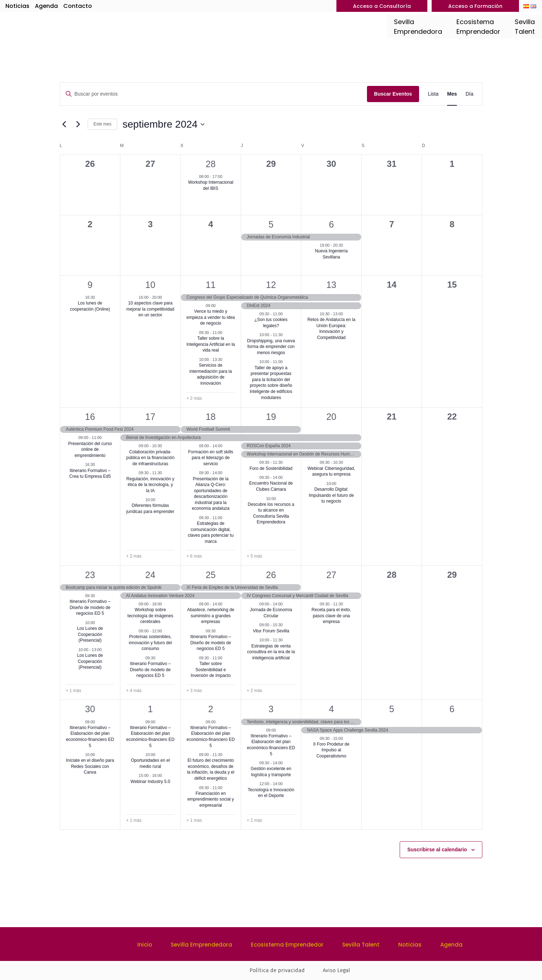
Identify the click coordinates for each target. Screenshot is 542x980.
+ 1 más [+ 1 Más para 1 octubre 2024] (134, 820)
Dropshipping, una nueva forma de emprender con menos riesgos (271, 347)
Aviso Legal (336, 970)
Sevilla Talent (361, 945)
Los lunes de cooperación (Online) (90, 306)
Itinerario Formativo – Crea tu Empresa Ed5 (90, 474)
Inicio (145, 945)
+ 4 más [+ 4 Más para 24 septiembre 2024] (134, 691)
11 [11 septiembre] (211, 285)
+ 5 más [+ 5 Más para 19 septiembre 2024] (255, 556)
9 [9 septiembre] (90, 285)
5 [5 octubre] (392, 709)
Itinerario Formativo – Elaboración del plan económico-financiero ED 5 (90, 737)
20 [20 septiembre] (331, 417)
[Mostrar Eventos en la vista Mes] (452, 94)
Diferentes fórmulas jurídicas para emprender (150, 509)
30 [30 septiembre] (90, 709)
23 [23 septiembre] (90, 575)
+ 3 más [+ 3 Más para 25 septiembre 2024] (194, 691)
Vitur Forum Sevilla (271, 631)
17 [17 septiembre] (150, 417)
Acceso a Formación (475, 6)
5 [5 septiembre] (271, 224)
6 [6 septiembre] (331, 224)
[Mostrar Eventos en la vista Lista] (433, 94)
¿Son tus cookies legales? (271, 323)
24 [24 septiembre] (150, 575)
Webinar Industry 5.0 (150, 782)
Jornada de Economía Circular (271, 613)
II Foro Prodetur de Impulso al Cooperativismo (331, 750)
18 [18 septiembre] (211, 417)
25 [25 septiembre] (211, 575)
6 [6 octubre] (452, 709)
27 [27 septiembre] (331, 575)
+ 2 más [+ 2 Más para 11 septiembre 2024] (194, 398)
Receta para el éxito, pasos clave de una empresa (331, 616)
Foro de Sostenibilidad (271, 468)
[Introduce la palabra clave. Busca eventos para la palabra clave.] (213, 94)
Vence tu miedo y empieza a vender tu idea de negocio (211, 317)
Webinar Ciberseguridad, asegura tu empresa (332, 471)
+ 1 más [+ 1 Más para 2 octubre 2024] (194, 820)
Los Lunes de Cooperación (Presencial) (90, 634)
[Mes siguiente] (78, 124)
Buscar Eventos (393, 94)
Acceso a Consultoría (382, 6)
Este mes (102, 124)
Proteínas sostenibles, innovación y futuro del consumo (150, 643)
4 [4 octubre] (331, 709)
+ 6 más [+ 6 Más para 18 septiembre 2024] (194, 556)
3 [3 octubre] (271, 709)
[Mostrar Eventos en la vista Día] (469, 94)
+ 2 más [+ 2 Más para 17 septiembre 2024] (134, 556)
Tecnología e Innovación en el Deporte (271, 793)
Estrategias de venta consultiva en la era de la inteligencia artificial (271, 652)
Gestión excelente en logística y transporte (271, 772)
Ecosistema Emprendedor (287, 945)
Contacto (78, 6)
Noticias (17, 6)
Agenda (46, 6)
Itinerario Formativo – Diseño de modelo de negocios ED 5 (90, 607)
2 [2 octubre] (211, 709)
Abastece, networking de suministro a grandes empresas (210, 616)
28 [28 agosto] (211, 164)
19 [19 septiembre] (271, 417)
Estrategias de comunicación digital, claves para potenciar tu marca (210, 532)
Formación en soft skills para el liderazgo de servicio (210, 458)
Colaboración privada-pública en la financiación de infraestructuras (150, 458)
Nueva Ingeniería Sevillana (331, 254)
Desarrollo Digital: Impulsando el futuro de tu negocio (331, 495)
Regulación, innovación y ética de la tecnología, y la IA (150, 485)
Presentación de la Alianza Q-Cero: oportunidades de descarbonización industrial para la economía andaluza (211, 494)
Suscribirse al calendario (437, 850)
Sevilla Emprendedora (201, 945)
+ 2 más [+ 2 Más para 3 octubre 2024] (255, 820)
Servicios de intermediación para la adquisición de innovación (211, 374)
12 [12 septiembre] (271, 285)
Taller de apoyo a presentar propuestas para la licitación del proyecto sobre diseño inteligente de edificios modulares (271, 383)
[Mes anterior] (64, 124)
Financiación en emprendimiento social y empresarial (210, 799)
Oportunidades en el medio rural (150, 763)
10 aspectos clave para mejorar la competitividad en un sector (150, 309)
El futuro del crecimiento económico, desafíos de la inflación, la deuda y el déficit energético (210, 769)
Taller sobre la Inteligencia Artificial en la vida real (211, 344)
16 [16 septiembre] (90, 417)
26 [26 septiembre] (271, 575)
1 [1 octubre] (150, 709)
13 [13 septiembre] (331, 285)
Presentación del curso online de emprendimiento (90, 450)
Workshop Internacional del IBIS (211, 185)
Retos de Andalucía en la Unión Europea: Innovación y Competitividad (331, 329)
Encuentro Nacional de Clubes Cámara (271, 486)
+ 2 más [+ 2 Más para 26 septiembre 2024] (255, 691)
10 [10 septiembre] (150, 285)
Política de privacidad (277, 970)
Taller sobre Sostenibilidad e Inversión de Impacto (210, 670)
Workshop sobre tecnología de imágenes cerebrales (150, 616)
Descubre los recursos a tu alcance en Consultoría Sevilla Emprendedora (271, 513)
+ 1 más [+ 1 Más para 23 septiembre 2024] (74, 691)
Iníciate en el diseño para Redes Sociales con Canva (90, 766)
